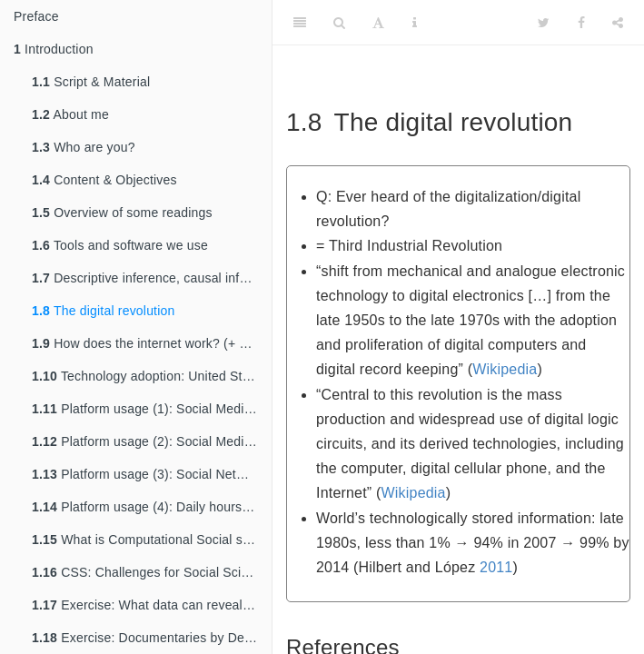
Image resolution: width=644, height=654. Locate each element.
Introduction (54, 49)
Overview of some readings (122, 213)
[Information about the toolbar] (415, 23)
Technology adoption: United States (149, 376)
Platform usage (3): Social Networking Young (152, 474)
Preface (36, 16)
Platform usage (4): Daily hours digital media (152, 507)
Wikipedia (505, 369)
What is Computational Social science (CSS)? (152, 540)
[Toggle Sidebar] (300, 23)
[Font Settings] (378, 23)
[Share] (618, 23)
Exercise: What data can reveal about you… (152, 605)
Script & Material (91, 82)
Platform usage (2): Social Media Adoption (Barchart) (152, 441)
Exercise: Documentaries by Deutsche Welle (152, 638)
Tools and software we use (120, 245)
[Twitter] (544, 23)
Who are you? (84, 147)
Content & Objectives (104, 180)
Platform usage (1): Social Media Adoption (152, 409)
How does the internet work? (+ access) (152, 343)
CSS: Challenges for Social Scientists (152, 572)
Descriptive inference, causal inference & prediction (152, 278)
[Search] (339, 23)
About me (70, 114)
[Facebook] (581, 23)
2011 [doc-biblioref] (496, 567)
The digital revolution (104, 311)
